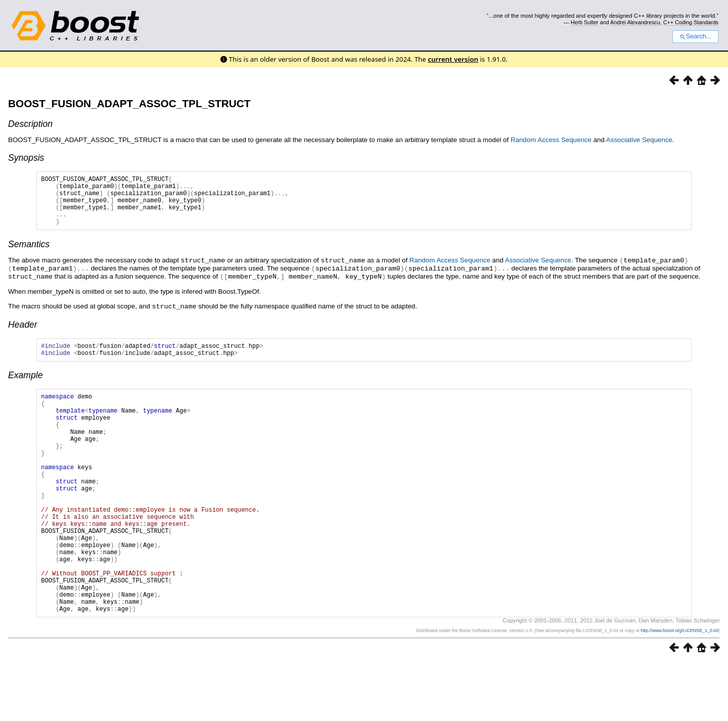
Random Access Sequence (551, 140)
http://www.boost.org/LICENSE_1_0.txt (679, 689)
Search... (695, 36)
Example (25, 387)
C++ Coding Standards (691, 22)
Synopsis (26, 158)
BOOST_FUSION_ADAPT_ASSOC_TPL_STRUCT (129, 103)
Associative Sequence (639, 140)
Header (23, 333)
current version (453, 59)
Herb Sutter (585, 22)
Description (30, 124)
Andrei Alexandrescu (635, 22)
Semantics (29, 255)
